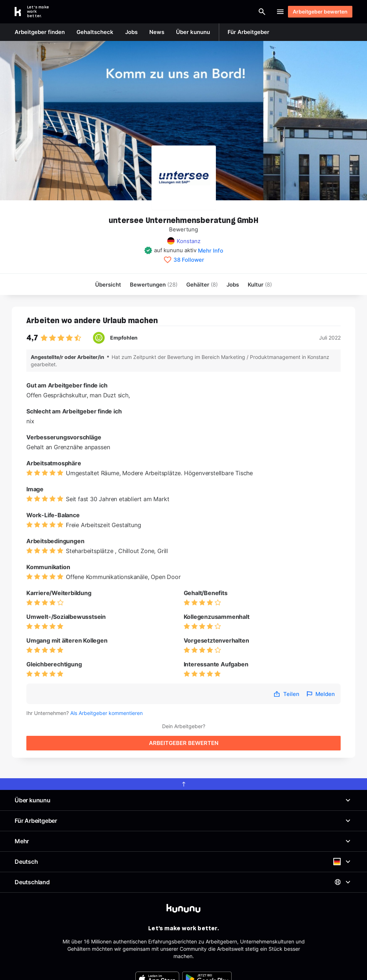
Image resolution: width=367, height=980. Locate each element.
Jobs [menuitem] (233, 285)
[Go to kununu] (36, 12)
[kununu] (183, 879)
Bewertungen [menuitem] (154, 285)
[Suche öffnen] (229, 12)
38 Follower (189, 260)
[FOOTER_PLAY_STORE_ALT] (207, 949)
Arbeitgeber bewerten (317, 12)
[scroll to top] (183, 754)
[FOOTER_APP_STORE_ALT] (157, 949)
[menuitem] (260, 285)
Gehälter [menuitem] (202, 285)
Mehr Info (211, 251)
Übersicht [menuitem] (108, 285)
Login (259, 12)
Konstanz (189, 241)
